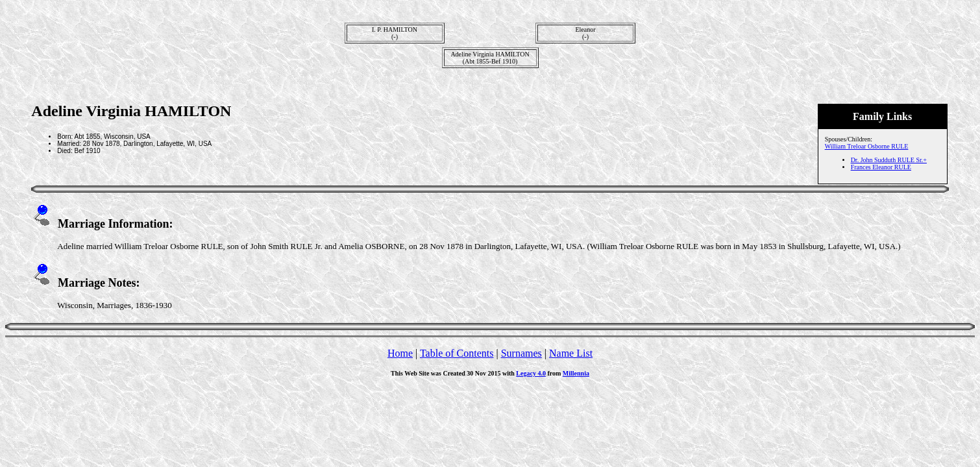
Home (400, 353)
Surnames (521, 353)
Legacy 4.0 (531, 373)
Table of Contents (457, 353)
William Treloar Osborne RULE (867, 146)
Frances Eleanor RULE (881, 167)
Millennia (576, 373)
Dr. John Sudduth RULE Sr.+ (889, 160)
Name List (571, 353)
